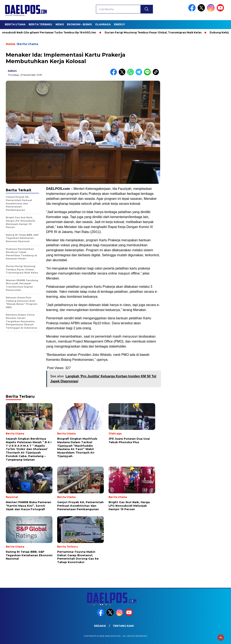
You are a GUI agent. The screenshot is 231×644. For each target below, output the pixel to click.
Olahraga (103, 24)
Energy (119, 24)
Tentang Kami (123, 626)
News (60, 24)
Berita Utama (15, 24)
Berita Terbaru (40, 24)
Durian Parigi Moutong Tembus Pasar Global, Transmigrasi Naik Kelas (155, 32)
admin (12, 71)
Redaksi (100, 626)
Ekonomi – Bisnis (79, 24)
